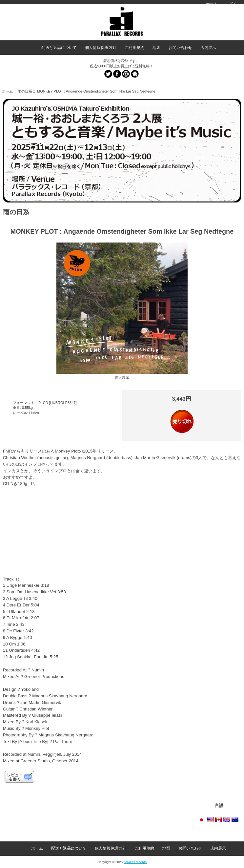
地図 (156, 48)
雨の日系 (25, 91)
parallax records (135, 862)
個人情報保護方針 (101, 48)
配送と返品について (59, 48)
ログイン (233, 4)
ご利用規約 (134, 48)
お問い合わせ (180, 48)
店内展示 (208, 48)
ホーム (212, 4)
